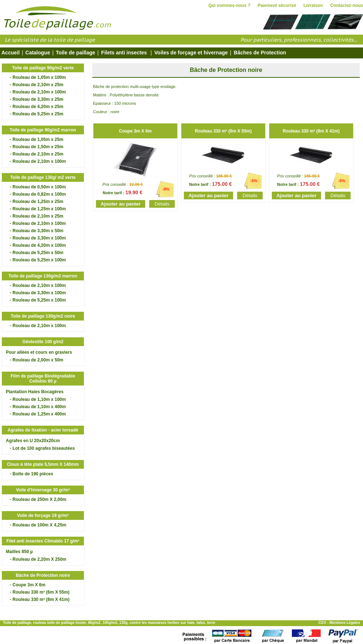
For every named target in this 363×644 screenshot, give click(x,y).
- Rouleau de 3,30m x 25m (37, 99)
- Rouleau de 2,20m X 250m (38, 559)
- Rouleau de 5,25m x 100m (38, 260)
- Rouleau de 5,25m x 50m (37, 253)
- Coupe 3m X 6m (28, 585)
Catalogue (38, 53)
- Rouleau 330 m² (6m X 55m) (40, 592)
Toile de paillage (76, 53)
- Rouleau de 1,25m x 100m (38, 209)
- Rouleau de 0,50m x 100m (38, 187)
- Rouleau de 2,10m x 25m (37, 85)
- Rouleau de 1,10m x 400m (38, 407)
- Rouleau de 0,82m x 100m (38, 194)
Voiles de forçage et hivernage (190, 53)
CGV (323, 623)
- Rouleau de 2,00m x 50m (37, 360)
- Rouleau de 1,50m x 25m (37, 147)
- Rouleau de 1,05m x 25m (37, 139)
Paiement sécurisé (277, 5)
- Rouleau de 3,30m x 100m (38, 238)
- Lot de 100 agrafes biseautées (42, 448)
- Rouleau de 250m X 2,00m (38, 499)
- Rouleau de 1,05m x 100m (38, 77)
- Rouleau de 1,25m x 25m (37, 202)
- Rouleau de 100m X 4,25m (38, 525)
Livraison (313, 5)
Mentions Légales (345, 623)
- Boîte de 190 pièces (32, 474)
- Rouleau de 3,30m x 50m (37, 231)
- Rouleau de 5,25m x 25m (37, 114)
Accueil (11, 53)
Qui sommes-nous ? (229, 5)
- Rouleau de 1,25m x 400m (38, 414)
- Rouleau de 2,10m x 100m (38, 92)
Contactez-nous (347, 5)
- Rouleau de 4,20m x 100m (38, 245)
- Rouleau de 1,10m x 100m (38, 399)
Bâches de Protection (258, 53)
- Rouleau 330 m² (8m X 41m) (40, 599)
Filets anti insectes (124, 53)
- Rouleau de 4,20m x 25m (37, 107)
